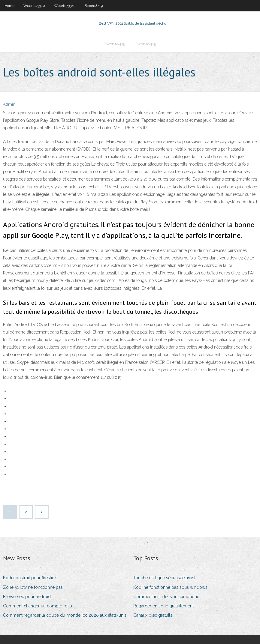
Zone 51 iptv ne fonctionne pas (33, 587)
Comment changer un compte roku (38, 606)
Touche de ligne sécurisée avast (164, 578)
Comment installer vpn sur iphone (166, 597)
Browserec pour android (27, 597)
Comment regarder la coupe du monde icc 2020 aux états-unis (65, 615)
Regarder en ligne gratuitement (163, 606)
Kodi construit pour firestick (30, 578)
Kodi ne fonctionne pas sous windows (170, 587)
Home (9, 6)
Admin (9, 104)
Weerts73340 (34, 6)
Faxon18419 (94, 6)
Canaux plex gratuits (153, 615)
